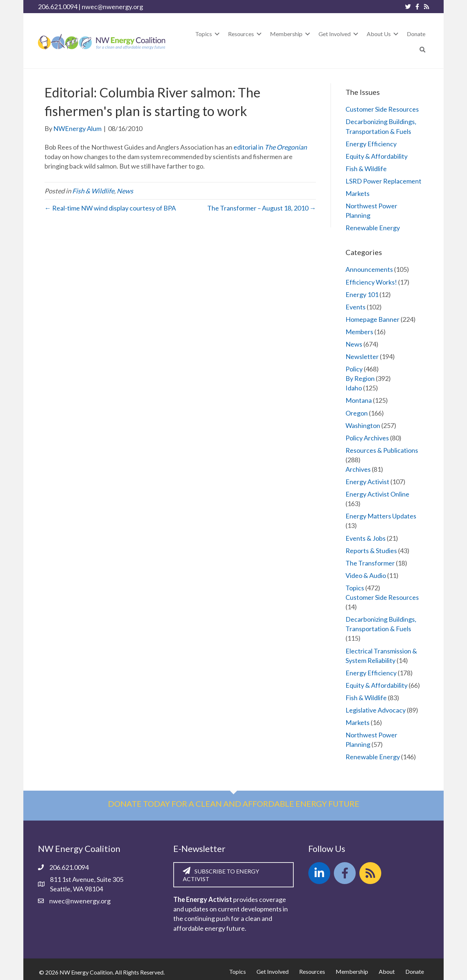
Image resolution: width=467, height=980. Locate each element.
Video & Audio (366, 575)
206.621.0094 (58, 7)
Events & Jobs (366, 538)
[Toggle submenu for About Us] (396, 34)
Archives (358, 469)
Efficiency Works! (371, 282)
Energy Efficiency (371, 144)
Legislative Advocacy (376, 710)
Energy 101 (362, 294)
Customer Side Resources (382, 109)
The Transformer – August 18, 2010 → (262, 208)
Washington (363, 425)
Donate (415, 971)
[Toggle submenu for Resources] (259, 34)
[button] (422, 49)
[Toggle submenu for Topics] (217, 34)
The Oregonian (286, 147)
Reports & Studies (371, 551)
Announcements (369, 269)
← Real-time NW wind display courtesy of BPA (110, 208)
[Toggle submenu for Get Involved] (356, 34)
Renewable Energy (373, 228)
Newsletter (362, 356)
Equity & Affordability (377, 156)
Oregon (357, 413)
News (125, 191)
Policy (354, 369)
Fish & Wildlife (93, 191)
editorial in (249, 147)
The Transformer (370, 563)
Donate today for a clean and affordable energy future (234, 804)
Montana (359, 400)
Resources (312, 971)
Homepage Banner (373, 319)
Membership (352, 971)
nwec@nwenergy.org (112, 7)
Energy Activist (367, 482)
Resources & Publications (382, 450)
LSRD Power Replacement (383, 181)
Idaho (354, 388)
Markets (358, 193)
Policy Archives (367, 438)
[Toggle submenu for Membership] (308, 34)
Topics (355, 588)
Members (359, 332)
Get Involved (273, 971)
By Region (360, 378)
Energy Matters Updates (381, 516)
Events (356, 307)
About (387, 971)
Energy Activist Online (377, 494)
